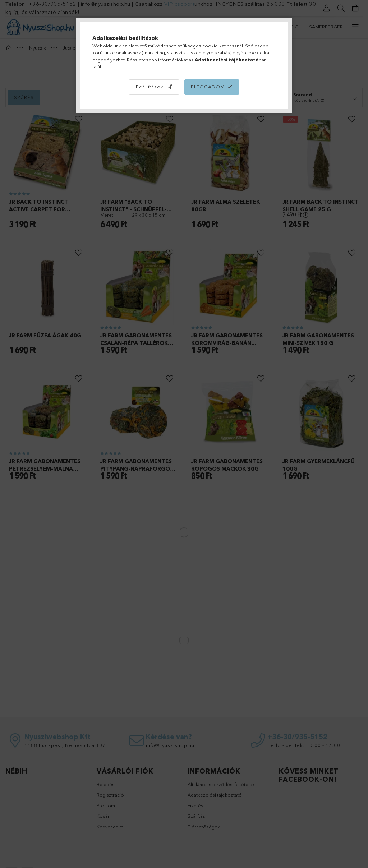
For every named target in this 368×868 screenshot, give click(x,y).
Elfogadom (208, 87)
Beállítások (150, 87)
